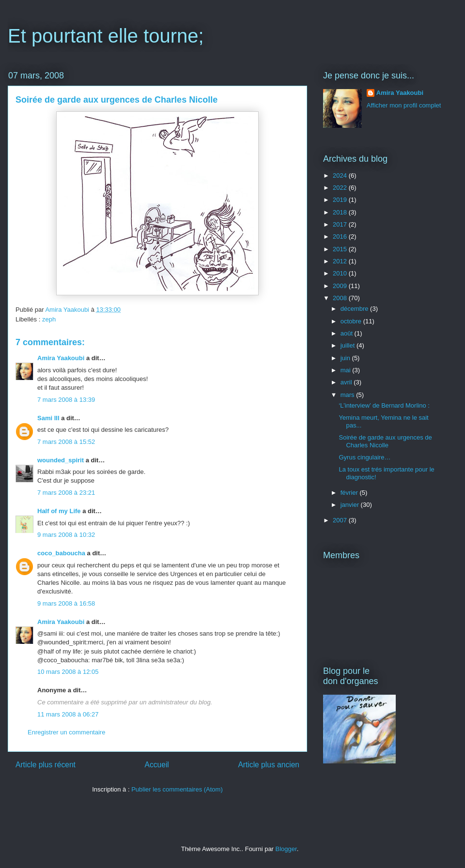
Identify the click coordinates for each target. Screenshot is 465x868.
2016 (341, 236)
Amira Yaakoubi (61, 358)
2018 (341, 212)
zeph (49, 319)
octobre (352, 321)
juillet (349, 345)
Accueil (157, 765)
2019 (341, 200)
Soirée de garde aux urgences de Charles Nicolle (385, 441)
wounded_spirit (61, 460)
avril (347, 382)
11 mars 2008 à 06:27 (68, 714)
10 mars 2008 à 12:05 (68, 672)
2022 (341, 188)
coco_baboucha (61, 553)
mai (347, 370)
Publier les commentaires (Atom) (177, 789)
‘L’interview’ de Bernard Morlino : (384, 405)
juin (346, 358)
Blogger (286, 849)
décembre (355, 309)
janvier (351, 505)
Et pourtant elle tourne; (106, 36)
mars (349, 395)
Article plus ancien (269, 765)
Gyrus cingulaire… (364, 457)
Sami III (48, 418)
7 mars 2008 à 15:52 (66, 442)
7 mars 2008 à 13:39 (66, 400)
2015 (341, 249)
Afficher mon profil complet (404, 105)
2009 (341, 286)
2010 (341, 273)
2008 (341, 298)
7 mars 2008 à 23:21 (66, 493)
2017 (341, 224)
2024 (341, 175)
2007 (341, 520)
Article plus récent (46, 765)
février (350, 493)
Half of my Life (59, 511)
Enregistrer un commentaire (66, 732)
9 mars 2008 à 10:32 (66, 535)
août (348, 333)
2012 (341, 261)
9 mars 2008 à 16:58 (66, 603)
